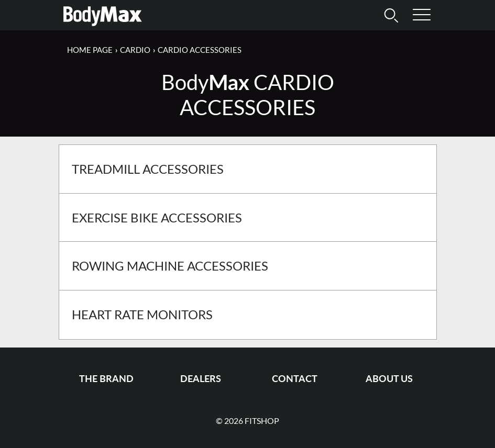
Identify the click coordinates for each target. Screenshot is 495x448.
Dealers (201, 379)
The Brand (106, 379)
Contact (295, 379)
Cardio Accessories (200, 50)
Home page (90, 50)
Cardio (135, 50)
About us (389, 379)
